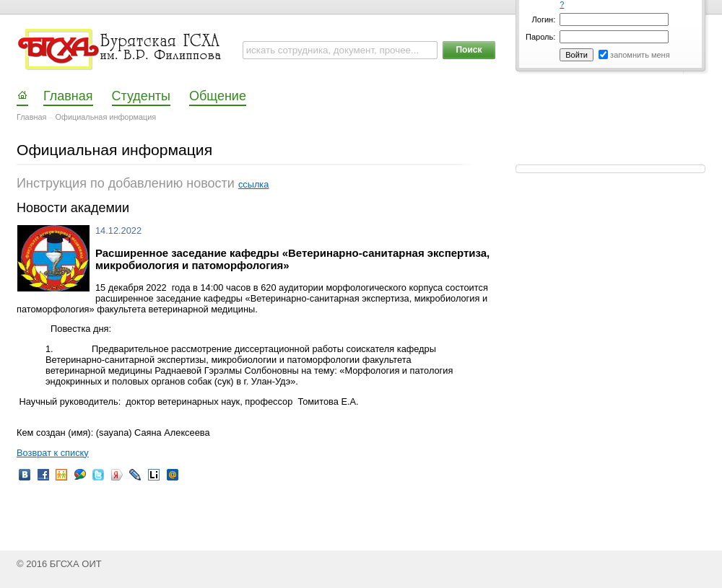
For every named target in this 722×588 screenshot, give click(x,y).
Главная (31, 117)
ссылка (253, 184)
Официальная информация (106, 117)
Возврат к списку (53, 453)
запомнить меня (640, 55)
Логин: (544, 19)
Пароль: (540, 37)
